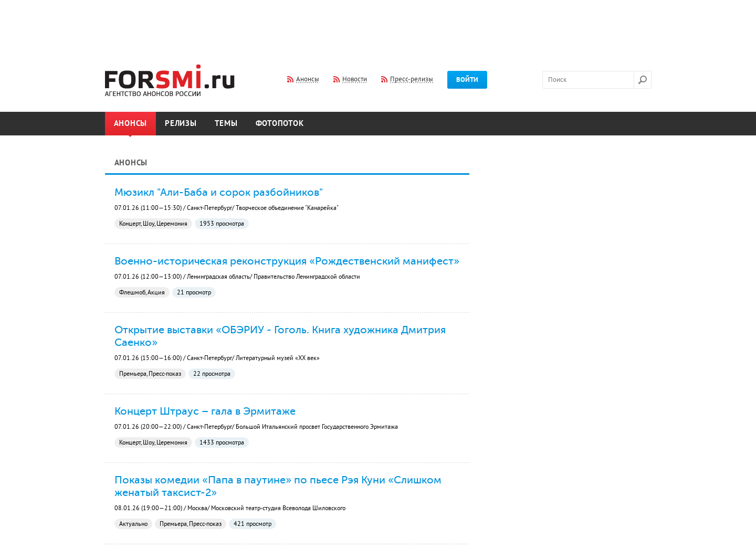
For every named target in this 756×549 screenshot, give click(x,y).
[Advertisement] (378, 25)
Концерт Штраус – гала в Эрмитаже (205, 411)
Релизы (181, 124)
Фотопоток (280, 124)
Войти (467, 80)
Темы (226, 124)
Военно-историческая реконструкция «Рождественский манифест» (287, 261)
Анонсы (131, 124)
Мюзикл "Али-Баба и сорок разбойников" (219, 192)
